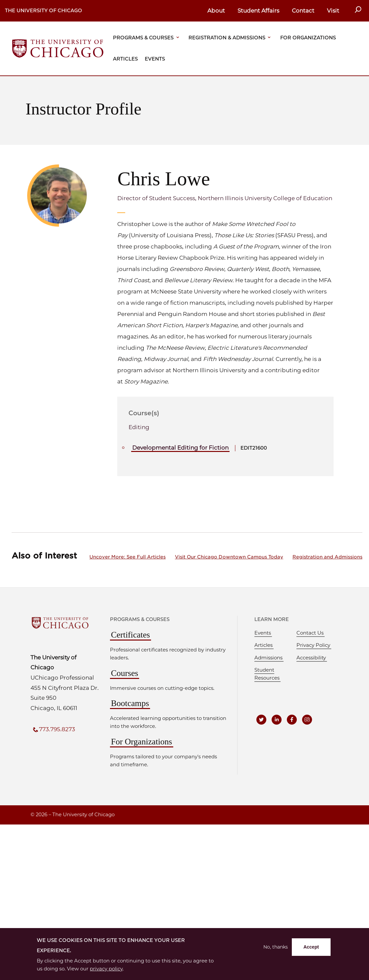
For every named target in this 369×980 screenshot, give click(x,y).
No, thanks (276, 947)
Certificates (131, 635)
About (216, 11)
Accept (311, 947)
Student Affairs (258, 11)
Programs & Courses (143, 38)
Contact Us (310, 633)
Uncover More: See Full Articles (128, 557)
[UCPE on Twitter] (261, 720)
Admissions (268, 658)
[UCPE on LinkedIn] (277, 720)
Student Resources (267, 674)
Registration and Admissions (327, 557)
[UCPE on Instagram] (307, 720)
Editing (139, 427)
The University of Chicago (44, 11)
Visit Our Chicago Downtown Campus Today (229, 557)
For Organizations (308, 38)
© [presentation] (32, 815)
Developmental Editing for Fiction (180, 448)
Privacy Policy (313, 645)
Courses (125, 673)
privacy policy (106, 969)
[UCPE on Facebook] (292, 720)
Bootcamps (130, 703)
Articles (125, 59)
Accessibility (311, 658)
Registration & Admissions (227, 38)
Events (155, 59)
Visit (333, 11)
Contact (303, 11)
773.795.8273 (57, 729)
